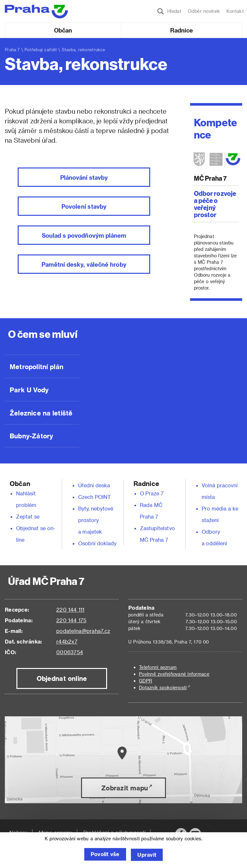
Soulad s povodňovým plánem (84, 235)
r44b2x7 (67, 641)
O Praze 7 (152, 493)
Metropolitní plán (37, 367)
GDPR (146, 681)
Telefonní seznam (158, 667)
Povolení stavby (84, 206)
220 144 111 (70, 610)
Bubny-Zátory (31, 436)
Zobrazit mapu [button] (125, 788)
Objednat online (62, 678)
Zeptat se (28, 516)
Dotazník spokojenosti (163, 687)
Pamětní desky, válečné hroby (84, 264)
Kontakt (235, 11)
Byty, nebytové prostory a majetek (96, 520)
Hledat (169, 11)
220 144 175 (71, 620)
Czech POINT (95, 497)
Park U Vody (29, 390)
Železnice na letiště (41, 413)
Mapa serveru (55, 832)
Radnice (182, 30)
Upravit (148, 855)
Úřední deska (94, 485)
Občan (63, 30)
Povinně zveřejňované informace (174, 674)
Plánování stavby (84, 177)
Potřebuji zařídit (41, 49)
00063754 (70, 652)
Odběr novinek (204, 11)
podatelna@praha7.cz (83, 631)
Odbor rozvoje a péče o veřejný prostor (215, 204)
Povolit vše (104, 855)
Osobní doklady (97, 543)
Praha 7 (12, 49)
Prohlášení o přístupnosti (114, 832)
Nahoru (18, 832)
